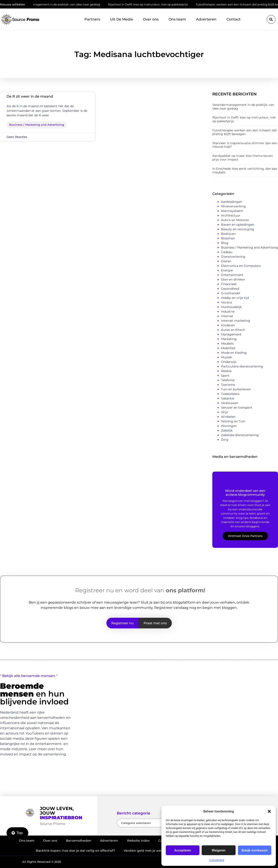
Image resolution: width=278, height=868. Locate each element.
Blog (225, 243)
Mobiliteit (228, 348)
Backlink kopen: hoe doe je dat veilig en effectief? (75, 851)
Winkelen (228, 417)
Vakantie (228, 398)
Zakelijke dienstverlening (240, 435)
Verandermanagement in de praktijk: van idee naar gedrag (60, 4)
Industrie (228, 311)
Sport (225, 376)
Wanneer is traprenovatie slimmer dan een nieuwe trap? (245, 145)
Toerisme (228, 385)
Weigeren (219, 850)
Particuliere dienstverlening (242, 366)
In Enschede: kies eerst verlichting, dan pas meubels (245, 170)
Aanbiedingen (232, 202)
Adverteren (206, 19)
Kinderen (228, 325)
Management (231, 334)
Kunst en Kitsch (233, 330)
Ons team (177, 19)
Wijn (225, 412)
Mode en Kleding (234, 353)
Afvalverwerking (233, 206)
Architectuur (231, 215)
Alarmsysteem (232, 211)
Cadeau (227, 252)
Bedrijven (228, 234)
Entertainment (232, 275)
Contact (234, 19)
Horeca (226, 302)
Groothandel (231, 293)
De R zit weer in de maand (30, 96)
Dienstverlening (233, 257)
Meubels (227, 343)
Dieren (226, 261)
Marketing (229, 339)
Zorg (225, 440)
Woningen (229, 426)
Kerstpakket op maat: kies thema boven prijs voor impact (243, 158)
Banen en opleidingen (238, 225)
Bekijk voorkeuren (255, 850)
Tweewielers (230, 394)
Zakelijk (227, 430)
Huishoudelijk (231, 307)
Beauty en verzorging (238, 229)
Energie (227, 270)
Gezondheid (230, 289)
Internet (227, 316)
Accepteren (183, 850)
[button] (269, 811)
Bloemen (228, 238)
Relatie (226, 371)
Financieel (229, 284)
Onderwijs (229, 362)
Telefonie (228, 380)
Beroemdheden (79, 841)
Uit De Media (121, 19)
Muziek (226, 357)
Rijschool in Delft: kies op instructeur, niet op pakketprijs (150, 4)
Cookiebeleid (217, 860)
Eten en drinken (233, 279)
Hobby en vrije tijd (235, 298)
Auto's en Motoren (235, 220)
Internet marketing (236, 321)
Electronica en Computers (241, 266)
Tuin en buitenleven (236, 389)
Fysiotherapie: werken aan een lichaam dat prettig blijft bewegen (245, 132)
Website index (138, 841)
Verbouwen (230, 403)
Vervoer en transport (237, 408)
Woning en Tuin (233, 421)
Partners (92, 19)
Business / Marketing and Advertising (250, 247)
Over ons (151, 19)
